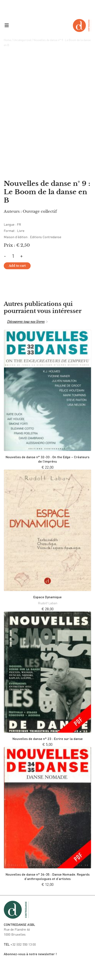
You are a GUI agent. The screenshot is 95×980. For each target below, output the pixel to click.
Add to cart (17, 266)
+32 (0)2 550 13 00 (20, 944)
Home (7, 40)
